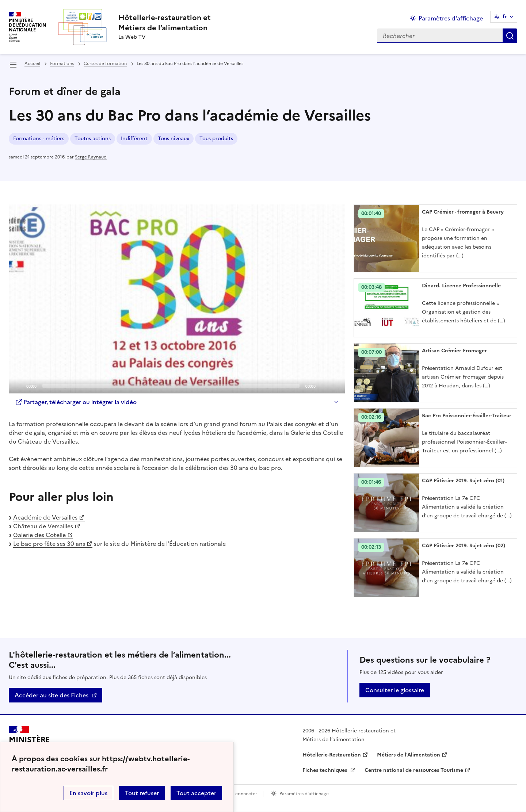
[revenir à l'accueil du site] (165, 23)
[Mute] (323, 386)
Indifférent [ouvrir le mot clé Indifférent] (134, 139)
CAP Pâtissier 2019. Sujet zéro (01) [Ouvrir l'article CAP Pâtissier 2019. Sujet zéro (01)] (463, 481)
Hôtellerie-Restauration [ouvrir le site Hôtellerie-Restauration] (332, 755)
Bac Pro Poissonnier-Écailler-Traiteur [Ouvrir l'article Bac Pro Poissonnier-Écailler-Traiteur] (467, 416)
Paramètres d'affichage (304, 794)
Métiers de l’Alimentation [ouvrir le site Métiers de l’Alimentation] (409, 755)
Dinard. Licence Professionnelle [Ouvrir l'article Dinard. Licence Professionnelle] (461, 286)
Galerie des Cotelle (39, 535)
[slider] (171, 386)
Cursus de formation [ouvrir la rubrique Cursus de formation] (105, 64)
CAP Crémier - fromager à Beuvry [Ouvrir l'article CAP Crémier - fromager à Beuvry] (463, 212)
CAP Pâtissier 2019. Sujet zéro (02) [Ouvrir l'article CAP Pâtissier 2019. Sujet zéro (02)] (464, 546)
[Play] (177, 299)
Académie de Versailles (45, 517)
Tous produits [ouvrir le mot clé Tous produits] (216, 139)
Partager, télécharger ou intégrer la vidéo (76, 402)
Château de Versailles (43, 526)
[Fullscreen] (335, 386)
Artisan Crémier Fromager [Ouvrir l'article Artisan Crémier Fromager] (454, 351)
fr (505, 17)
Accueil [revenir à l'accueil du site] (32, 64)
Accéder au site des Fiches (52, 695)
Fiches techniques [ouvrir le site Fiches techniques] (325, 770)
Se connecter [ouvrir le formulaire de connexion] (243, 794)
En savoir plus (88, 793)
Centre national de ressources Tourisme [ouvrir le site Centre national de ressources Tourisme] (414, 770)
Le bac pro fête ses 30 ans (49, 544)
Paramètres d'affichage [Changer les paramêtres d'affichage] (451, 18)
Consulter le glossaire (395, 690)
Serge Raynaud (91, 157)
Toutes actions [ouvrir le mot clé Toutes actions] (93, 139)
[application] (177, 299)
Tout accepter (196, 793)
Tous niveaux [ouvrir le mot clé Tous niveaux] (174, 139)
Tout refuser (142, 793)
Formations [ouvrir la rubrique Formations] (62, 64)
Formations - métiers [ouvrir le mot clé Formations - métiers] (39, 139)
